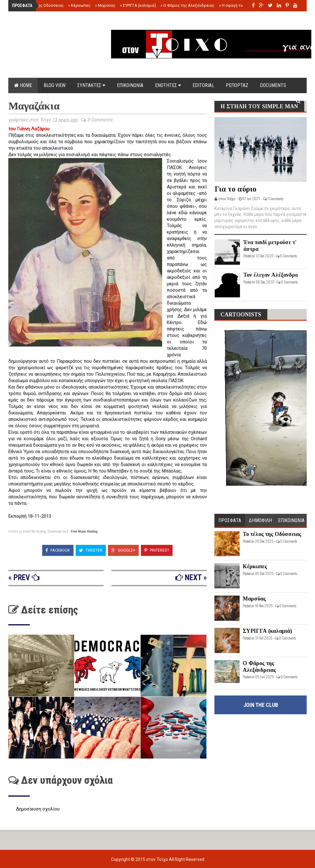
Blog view (55, 85)
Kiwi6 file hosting (34, 531)
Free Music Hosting (84, 531)
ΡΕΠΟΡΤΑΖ (237, 85)
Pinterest (157, 550)
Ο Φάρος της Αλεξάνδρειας (187, 5)
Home (23, 85)
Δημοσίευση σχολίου (38, 809)
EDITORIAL (203, 85)
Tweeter (91, 550)
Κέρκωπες (79, 5)
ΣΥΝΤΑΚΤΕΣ (91, 85)
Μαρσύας (105, 5)
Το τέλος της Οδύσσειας (40, 5)
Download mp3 (58, 531)
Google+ (123, 550)
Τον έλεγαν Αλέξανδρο (271, 275)
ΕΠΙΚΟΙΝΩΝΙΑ (130, 85)
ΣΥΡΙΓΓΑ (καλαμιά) (138, 5)
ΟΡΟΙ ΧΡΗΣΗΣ (28, 101)
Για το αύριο (235, 189)
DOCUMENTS (273, 85)
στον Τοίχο (157, 859)
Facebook (58, 550)
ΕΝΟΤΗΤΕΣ (168, 85)
